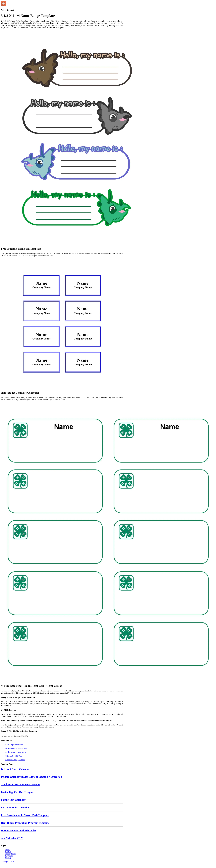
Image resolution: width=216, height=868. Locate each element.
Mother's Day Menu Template (16, 752)
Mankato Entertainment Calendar (20, 784)
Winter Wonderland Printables (19, 830)
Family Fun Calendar (13, 800)
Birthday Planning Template (15, 760)
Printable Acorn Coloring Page (16, 748)
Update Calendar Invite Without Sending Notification (31, 777)
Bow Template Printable (14, 745)
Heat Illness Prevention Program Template (25, 823)
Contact (8, 852)
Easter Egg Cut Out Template (18, 792)
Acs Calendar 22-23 (12, 838)
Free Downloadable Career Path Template (25, 815)
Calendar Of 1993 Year (14, 756)
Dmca (7, 850)
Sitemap (8, 858)
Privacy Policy (11, 854)
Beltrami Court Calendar (15, 769)
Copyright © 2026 (7, 862)
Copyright (9, 856)
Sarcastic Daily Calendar (15, 807)
